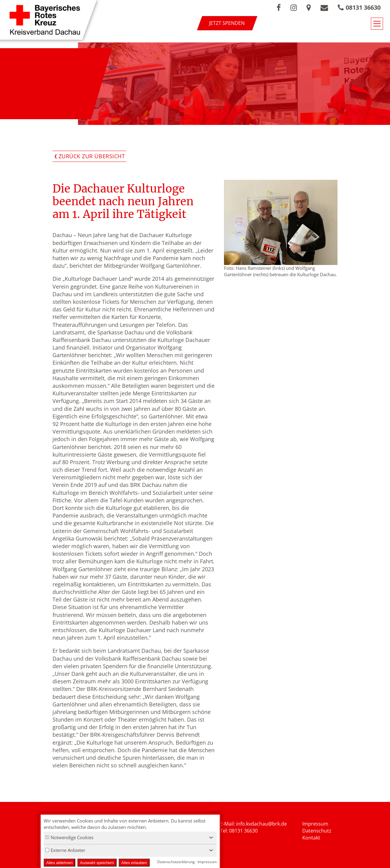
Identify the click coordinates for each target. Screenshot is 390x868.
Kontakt (311, 838)
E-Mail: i (229, 824)
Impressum (315, 824)
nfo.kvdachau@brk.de (262, 824)
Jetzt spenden (227, 23)
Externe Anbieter (65, 850)
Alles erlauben (134, 863)
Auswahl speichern (97, 863)
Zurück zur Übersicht (92, 156)
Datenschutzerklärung (176, 862)
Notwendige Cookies (69, 837)
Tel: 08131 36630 (239, 831)
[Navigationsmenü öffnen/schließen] (377, 24)
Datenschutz (317, 831)
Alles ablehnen (59, 863)
